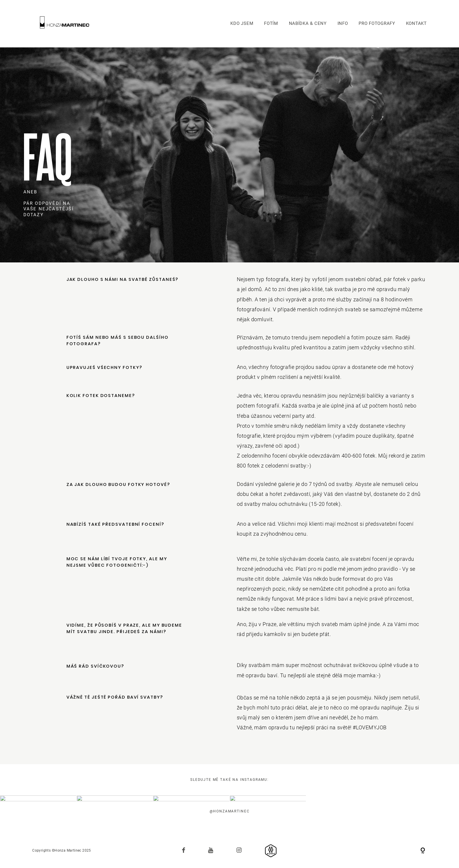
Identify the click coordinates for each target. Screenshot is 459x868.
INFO (343, 23)
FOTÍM (271, 23)
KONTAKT (416, 23)
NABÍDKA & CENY (308, 23)
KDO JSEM (242, 23)
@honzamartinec (230, 811)
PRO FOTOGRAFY (377, 23)
